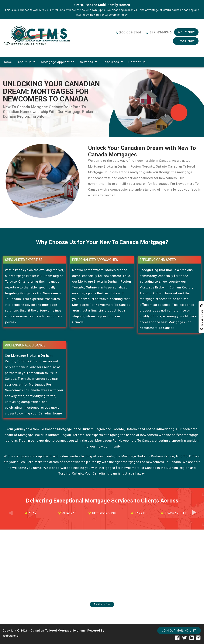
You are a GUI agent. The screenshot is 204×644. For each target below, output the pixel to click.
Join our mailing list (179, 631)
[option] (31, 513)
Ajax (33, 513)
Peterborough (104, 513)
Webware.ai (11, 636)
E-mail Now (186, 41)
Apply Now (186, 32)
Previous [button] (10, 516)
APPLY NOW (102, 604)
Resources (111, 62)
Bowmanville (176, 513)
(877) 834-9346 (160, 32)
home (7, 62)
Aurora (68, 513)
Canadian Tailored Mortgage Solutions (58, 631)
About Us (25, 62)
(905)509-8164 (130, 32)
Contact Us (137, 62)
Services (87, 62)
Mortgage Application (58, 62)
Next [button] (194, 516)
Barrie (140, 513)
